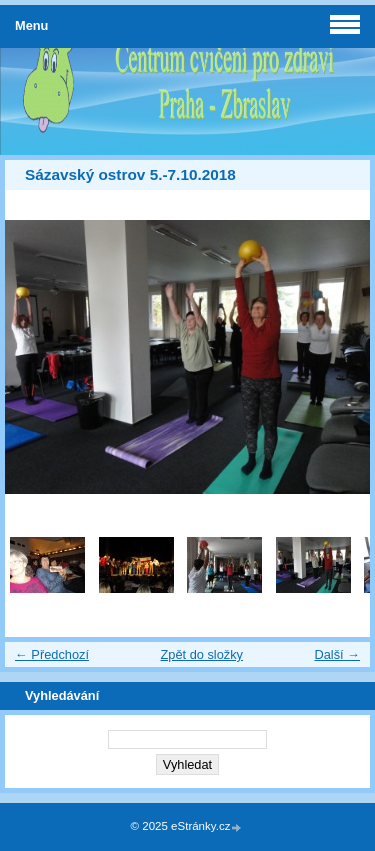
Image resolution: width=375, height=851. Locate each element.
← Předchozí (52, 654)
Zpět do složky (201, 654)
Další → (337, 654)
